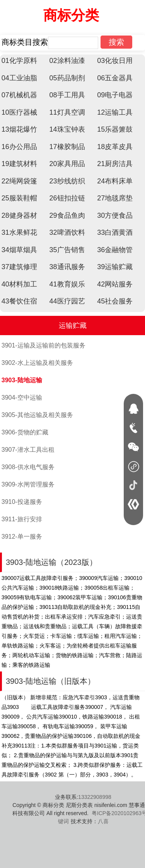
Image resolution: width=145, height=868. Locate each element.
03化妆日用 (115, 61)
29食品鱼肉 (67, 215)
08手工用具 (67, 95)
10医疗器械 (19, 112)
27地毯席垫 (115, 198)
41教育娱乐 (67, 284)
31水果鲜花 (19, 232)
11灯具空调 (67, 112)
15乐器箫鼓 (115, 129)
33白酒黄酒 (115, 232)
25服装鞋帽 (19, 198)
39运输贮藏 (115, 267)
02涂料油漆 (67, 61)
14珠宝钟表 (67, 129)
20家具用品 (67, 164)
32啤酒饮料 (67, 232)
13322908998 (95, 797)
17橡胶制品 (67, 147)
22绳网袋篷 (19, 181)
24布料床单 (115, 181)
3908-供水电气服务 (28, 467)
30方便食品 (115, 215)
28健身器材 (19, 215)
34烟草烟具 (19, 250)
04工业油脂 (19, 78)
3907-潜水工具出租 (28, 450)
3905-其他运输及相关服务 (37, 415)
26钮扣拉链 (67, 198)
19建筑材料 (19, 164)
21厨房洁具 (115, 164)
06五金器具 (115, 78)
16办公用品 (19, 147)
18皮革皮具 (115, 147)
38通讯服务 (67, 267)
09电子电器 (115, 95)
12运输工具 (115, 112)
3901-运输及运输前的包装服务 (43, 345)
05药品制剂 (67, 78)
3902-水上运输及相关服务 (37, 363)
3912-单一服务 (22, 537)
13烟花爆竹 (19, 129)
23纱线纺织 (67, 181)
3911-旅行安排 (22, 519)
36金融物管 (115, 250)
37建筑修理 (19, 267)
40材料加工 (19, 284)
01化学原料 (19, 61)
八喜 (103, 821)
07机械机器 (19, 95)
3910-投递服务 (22, 502)
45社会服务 (115, 301)
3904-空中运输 (22, 398)
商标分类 (71, 15)
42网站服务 (115, 284)
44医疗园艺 (67, 301)
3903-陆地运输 (22, 380)
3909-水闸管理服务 (28, 484)
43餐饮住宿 (19, 301)
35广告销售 (67, 250)
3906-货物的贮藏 (25, 432)
